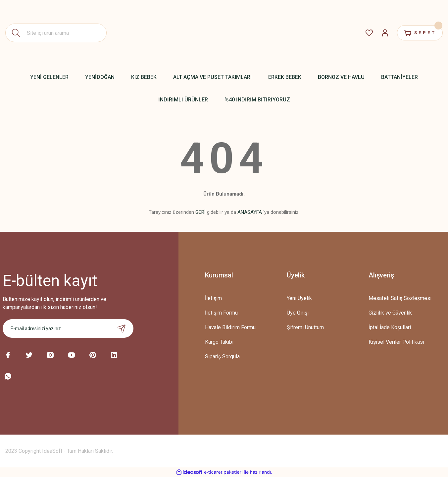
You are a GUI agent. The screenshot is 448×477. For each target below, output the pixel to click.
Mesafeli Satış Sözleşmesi (400, 298)
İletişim (213, 298)
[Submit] (122, 328)
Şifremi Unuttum (305, 327)
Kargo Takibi (219, 342)
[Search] (56, 33)
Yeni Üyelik (299, 298)
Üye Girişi (298, 313)
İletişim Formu (221, 313)
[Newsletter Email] (68, 328)
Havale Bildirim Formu (230, 327)
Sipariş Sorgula (222, 357)
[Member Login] (380, 33)
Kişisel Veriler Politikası (396, 342)
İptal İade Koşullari (390, 327)
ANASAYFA (250, 212)
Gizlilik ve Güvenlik (390, 313)
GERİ (200, 212)
